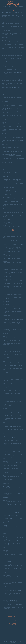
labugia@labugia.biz (13, 622)
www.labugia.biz (13, 625)
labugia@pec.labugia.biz (13, 623)
